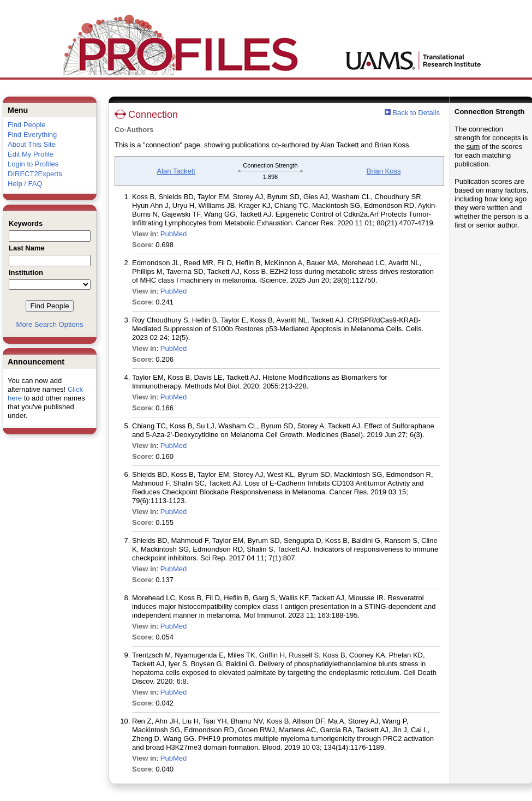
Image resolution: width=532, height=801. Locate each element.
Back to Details (416, 113)
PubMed (174, 234)
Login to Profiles (33, 164)
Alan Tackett (176, 171)
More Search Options (50, 324)
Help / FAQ (25, 184)
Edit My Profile (31, 154)
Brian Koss (384, 171)
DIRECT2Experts (35, 174)
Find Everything (32, 135)
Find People (26, 125)
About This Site (32, 144)
